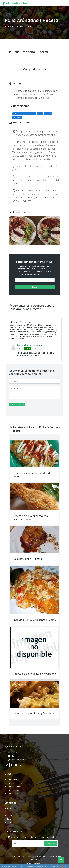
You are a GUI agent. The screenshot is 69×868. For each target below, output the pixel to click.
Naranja (10, 812)
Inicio (7, 26)
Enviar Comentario (17, 405)
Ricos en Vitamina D (15, 787)
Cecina (10, 822)
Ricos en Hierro (13, 779)
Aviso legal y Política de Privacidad (40, 857)
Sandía (10, 819)
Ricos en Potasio (14, 790)
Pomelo (10, 815)
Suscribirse (50, 844)
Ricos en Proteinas (14, 783)
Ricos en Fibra (13, 794)
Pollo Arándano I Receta (22, 26)
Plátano (10, 808)
